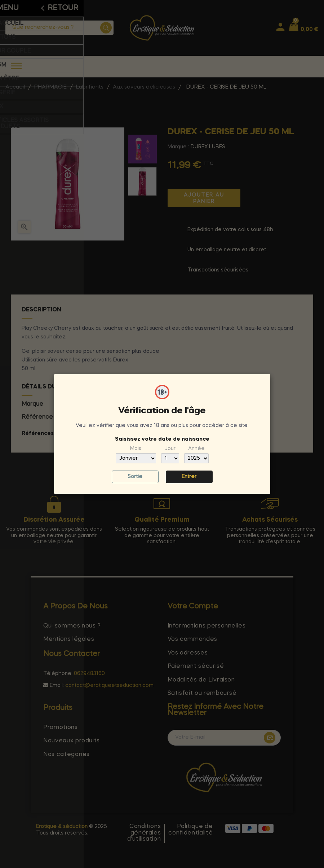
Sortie (135, 477)
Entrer (189, 477)
